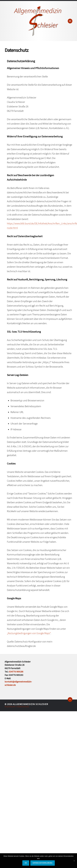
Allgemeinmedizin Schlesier (30, 704)
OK (26, 863)
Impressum (10, 706)
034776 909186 (16, 672)
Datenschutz (23, 706)
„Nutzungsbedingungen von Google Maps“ (29, 633)
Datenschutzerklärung (43, 863)
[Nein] (74, 861)
